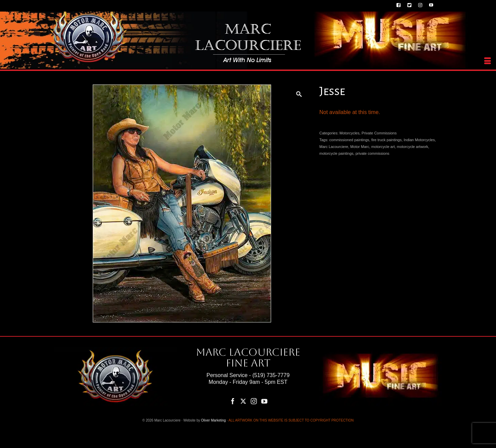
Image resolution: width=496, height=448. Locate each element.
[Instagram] (254, 401)
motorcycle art (383, 147)
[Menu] (488, 61)
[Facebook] (233, 401)
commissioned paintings (349, 140)
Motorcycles (349, 133)
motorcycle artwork (412, 147)
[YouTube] (264, 401)
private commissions (372, 153)
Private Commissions (379, 133)
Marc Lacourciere (334, 147)
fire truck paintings (386, 140)
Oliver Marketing (214, 420)
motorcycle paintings (336, 153)
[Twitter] (243, 401)
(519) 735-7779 (271, 375)
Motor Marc (360, 147)
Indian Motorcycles (419, 140)
